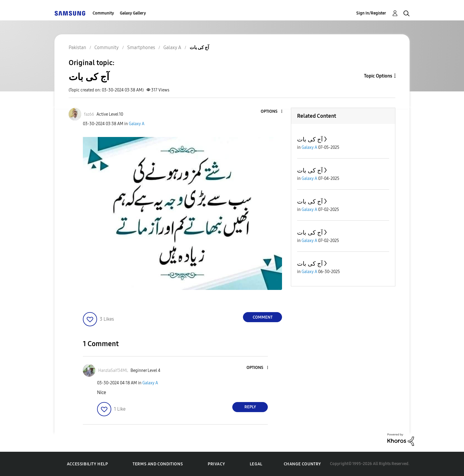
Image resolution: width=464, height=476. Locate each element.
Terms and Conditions (158, 464)
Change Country (302, 464)
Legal (256, 464)
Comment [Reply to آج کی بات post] (263, 317)
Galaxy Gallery (133, 13)
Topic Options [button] (378, 76)
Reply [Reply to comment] (250, 407)
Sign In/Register (371, 13)
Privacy (216, 464)
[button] (272, 112)
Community (103, 13)
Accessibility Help (87, 464)
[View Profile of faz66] (89, 114)
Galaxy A (137, 124)
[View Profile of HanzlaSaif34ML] (113, 371)
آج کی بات (310, 139)
